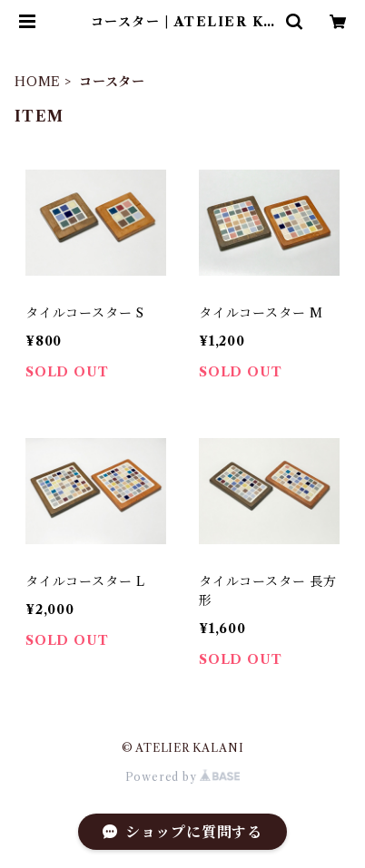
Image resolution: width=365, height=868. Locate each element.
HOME (38, 82)
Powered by (183, 777)
